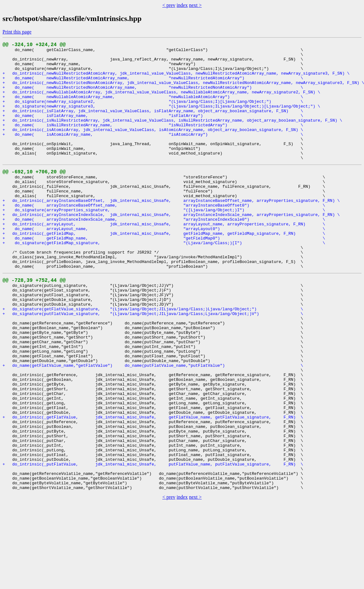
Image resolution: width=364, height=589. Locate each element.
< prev (169, 5)
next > (195, 5)
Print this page (17, 32)
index (182, 5)
